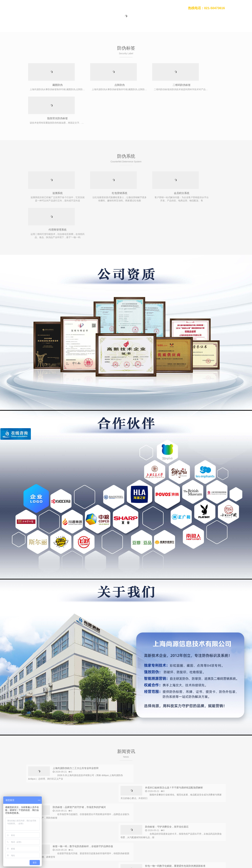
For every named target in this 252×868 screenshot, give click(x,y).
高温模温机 (177, 848)
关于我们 (163, 8)
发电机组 (190, 848)
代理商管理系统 (201, 160)
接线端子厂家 (215, 848)
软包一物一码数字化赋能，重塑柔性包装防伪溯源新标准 (187, 738)
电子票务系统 (137, 848)
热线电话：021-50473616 (206, 8)
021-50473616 (48, 834)
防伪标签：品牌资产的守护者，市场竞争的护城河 (83, 718)
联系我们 (178, 8)
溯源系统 (81, 823)
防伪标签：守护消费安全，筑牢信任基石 (178, 718)
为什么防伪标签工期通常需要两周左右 (177, 777)
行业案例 (148, 8)
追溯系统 (51, 160)
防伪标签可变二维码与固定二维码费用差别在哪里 (183, 757)
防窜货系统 (67, 823)
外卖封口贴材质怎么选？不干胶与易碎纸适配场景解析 (186, 698)
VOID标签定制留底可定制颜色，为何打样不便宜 (82, 777)
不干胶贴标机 (105, 848)
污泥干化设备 (121, 848)
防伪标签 (103, 8)
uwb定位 (201, 848)
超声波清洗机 (55, 848)
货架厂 (149, 848)
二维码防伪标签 (151, 85)
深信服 (78, 848)
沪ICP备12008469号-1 (76, 858)
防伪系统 (118, 8)
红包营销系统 (101, 160)
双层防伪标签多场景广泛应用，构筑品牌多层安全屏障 (85, 757)
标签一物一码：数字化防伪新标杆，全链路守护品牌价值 (87, 738)
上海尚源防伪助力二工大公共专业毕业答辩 (79, 698)
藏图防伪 (51, 85)
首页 (90, 8)
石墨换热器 (90, 848)
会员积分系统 (151, 160)
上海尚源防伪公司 (38, 8)
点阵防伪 (101, 85)
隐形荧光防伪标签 (201, 85)
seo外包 (68, 848)
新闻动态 (133, 8)
